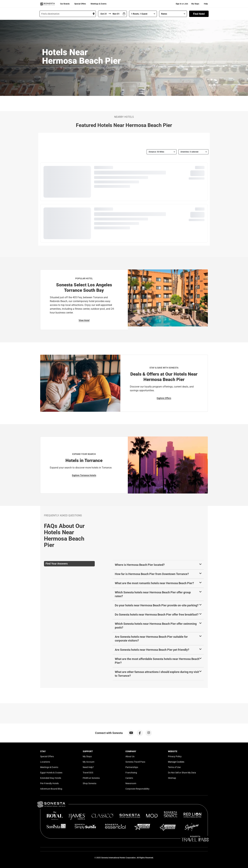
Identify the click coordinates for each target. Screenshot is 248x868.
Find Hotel (199, 14)
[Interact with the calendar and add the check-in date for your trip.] (124, 14)
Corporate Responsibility (137, 789)
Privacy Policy (175, 756)
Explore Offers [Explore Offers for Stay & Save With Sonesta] (164, 398)
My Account (89, 762)
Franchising (131, 773)
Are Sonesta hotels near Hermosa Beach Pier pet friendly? (152, 650)
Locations (45, 762)
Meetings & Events (99, 4)
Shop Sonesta (90, 783)
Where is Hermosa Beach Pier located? (140, 565)
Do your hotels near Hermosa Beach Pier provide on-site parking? (157, 605)
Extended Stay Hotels (51, 778)
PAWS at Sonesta (91, 778)
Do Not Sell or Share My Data (182, 773)
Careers (129, 778)
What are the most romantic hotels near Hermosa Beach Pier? (154, 583)
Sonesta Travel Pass (135, 762)
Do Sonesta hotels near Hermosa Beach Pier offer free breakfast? (157, 615)
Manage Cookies (176, 762)
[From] (103, 14)
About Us (130, 756)
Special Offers (80, 4)
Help (206, 4)
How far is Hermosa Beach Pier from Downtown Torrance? (152, 574)
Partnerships (132, 767)
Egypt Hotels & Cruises (51, 773)
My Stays (195, 4)
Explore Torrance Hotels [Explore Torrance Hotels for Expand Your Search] (84, 475)
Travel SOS (88, 773)
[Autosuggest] (68, 14)
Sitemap (172, 778)
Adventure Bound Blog (51, 789)
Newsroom (131, 783)
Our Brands (65, 4)
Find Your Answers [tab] (57, 564)
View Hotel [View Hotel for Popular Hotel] (84, 320)
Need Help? (88, 767)
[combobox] (68, 14)
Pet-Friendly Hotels (49, 783)
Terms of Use (174, 767)
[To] (116, 14)
